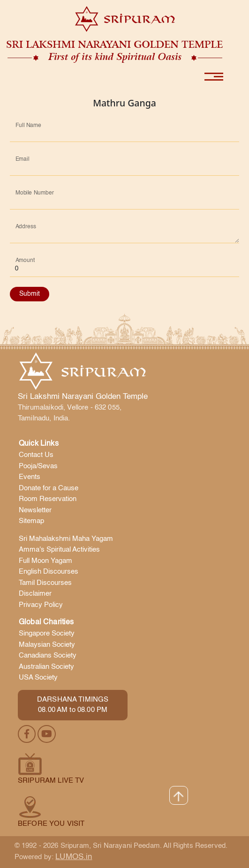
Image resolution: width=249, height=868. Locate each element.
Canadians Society (48, 655)
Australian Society (46, 667)
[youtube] (47, 734)
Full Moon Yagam (45, 561)
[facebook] (28, 734)
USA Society (38, 677)
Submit (30, 294)
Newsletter (35, 510)
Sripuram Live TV (51, 781)
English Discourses (49, 572)
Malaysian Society (47, 645)
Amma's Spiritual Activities (59, 550)
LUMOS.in (74, 857)
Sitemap (31, 521)
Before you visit (51, 824)
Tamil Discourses (45, 583)
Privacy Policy (41, 605)
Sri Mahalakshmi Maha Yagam (66, 539)
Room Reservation (48, 499)
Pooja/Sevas (38, 466)
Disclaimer (35, 594)
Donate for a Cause (49, 488)
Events (30, 477)
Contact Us (36, 455)
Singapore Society (47, 633)
